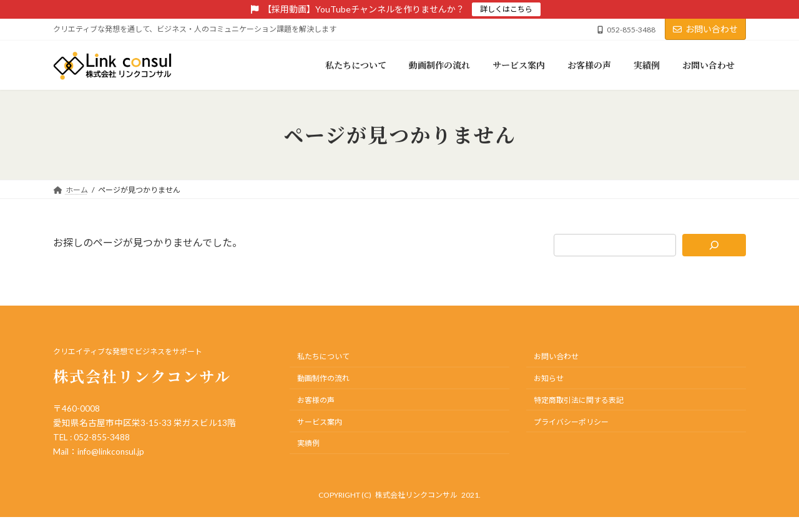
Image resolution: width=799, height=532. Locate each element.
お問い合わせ (705, 29)
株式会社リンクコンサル (416, 495)
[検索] (714, 245)
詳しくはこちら (506, 9)
